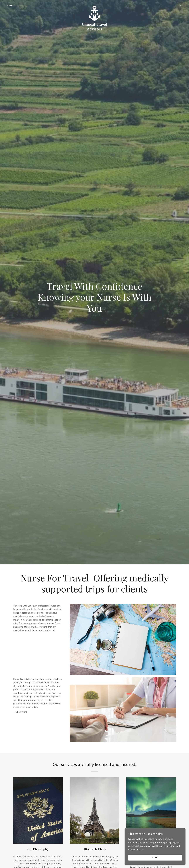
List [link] (180, 5)
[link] (94, 5)
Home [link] (10, 5)
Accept (156, 858)
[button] (20, 712)
